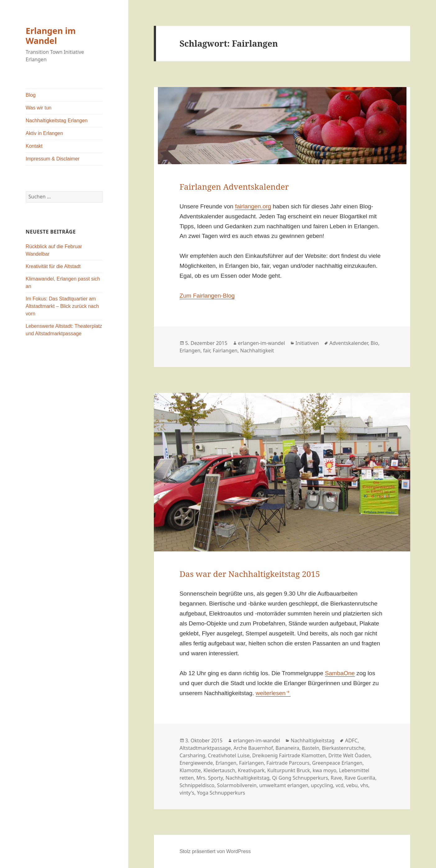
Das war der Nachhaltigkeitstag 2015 (250, 574)
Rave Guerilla (360, 778)
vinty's (187, 793)
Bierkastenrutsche (343, 748)
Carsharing (193, 755)
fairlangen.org (253, 206)
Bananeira (287, 748)
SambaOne (340, 673)
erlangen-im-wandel (262, 343)
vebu (352, 785)
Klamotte (190, 770)
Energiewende (196, 763)
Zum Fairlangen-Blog (207, 296)
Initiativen (307, 343)
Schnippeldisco (197, 785)
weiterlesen (273, 693)
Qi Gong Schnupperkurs (300, 778)
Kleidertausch (219, 770)
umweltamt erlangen (284, 785)
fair (207, 350)
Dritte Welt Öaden (349, 755)
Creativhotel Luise (229, 755)
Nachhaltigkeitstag (312, 740)
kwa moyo (324, 770)
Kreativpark (251, 770)
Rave (336, 778)
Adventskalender (349, 343)
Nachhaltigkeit (257, 350)
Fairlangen (225, 350)
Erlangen (190, 350)
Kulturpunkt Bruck (289, 770)
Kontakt (34, 146)
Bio (374, 343)
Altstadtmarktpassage (205, 748)
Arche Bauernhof (253, 748)
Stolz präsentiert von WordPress (215, 851)
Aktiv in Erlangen (44, 133)
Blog (31, 95)
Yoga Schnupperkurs (221, 793)
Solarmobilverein (237, 785)
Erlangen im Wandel (51, 36)
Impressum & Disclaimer (53, 159)
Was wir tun (39, 108)
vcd (340, 785)
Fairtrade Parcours (288, 763)
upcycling (322, 785)
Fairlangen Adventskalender (234, 187)
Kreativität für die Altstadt (53, 266)
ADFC (351, 740)
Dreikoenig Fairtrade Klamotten (289, 755)
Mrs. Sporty (210, 778)
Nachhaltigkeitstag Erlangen (57, 121)
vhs (364, 785)
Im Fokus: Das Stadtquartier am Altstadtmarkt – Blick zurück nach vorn (62, 306)
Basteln (310, 748)
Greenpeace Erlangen (337, 763)
